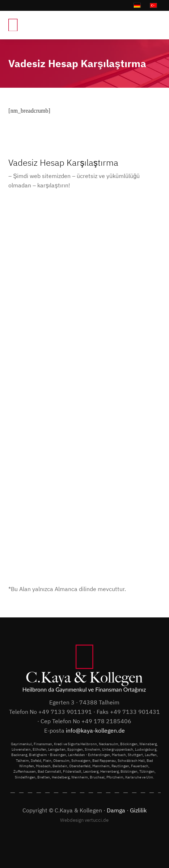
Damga (116, 810)
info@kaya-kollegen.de (95, 730)
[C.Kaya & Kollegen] (52, 25)
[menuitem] (151, 25)
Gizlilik (138, 810)
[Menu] (151, 25)
